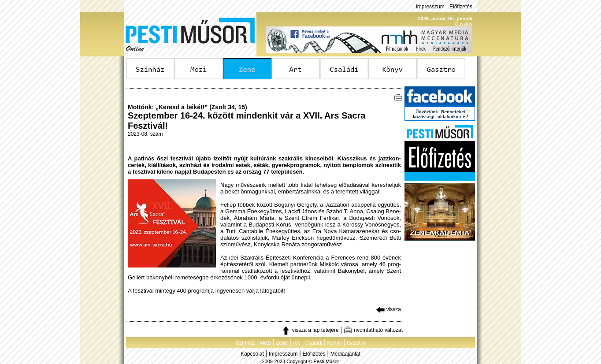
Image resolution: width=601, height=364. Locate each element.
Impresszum (430, 7)
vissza (388, 309)
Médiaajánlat (345, 354)
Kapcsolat (252, 354)
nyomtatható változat (373, 330)
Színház (245, 343)
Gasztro (356, 343)
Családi (313, 343)
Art (296, 343)
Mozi (265, 343)
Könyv (334, 343)
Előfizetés (461, 7)
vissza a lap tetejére (310, 330)
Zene (282, 343)
